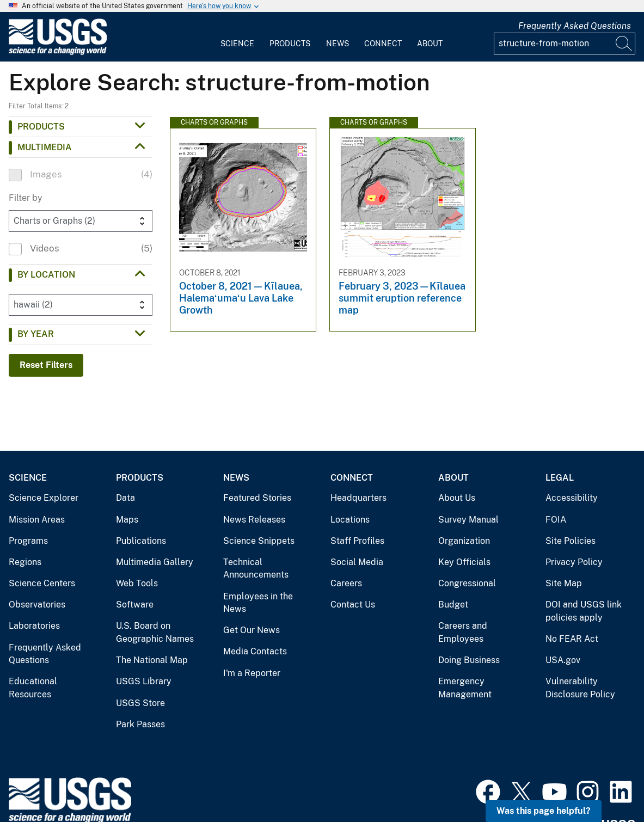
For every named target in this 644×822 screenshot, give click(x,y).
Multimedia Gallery (155, 562)
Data (125, 498)
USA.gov (563, 660)
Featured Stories (257, 498)
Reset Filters (46, 365)
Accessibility (572, 498)
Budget (453, 605)
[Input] (565, 44)
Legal (560, 478)
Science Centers (42, 583)
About (430, 44)
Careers (346, 583)
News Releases (254, 520)
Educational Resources (33, 688)
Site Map (564, 583)
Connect (383, 44)
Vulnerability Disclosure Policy (580, 688)
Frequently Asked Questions (575, 26)
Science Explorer (44, 498)
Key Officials (464, 562)
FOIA (556, 520)
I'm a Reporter (252, 673)
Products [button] (41, 127)
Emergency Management (465, 688)
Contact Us (353, 605)
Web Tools (137, 583)
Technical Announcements (256, 569)
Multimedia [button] (45, 147)
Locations (350, 520)
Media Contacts (255, 651)
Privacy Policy (574, 562)
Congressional (467, 583)
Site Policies (571, 541)
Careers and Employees (463, 632)
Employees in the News (258, 603)
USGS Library (144, 681)
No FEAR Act (572, 639)
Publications (141, 541)
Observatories (37, 605)
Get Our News (252, 630)
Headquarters (358, 498)
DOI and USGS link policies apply (584, 611)
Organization (464, 541)
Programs (28, 541)
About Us (457, 498)
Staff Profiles (357, 541)
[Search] (624, 44)
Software (135, 605)
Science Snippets (259, 541)
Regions (25, 562)
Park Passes (140, 724)
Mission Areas (37, 520)
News (338, 44)
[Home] (58, 53)
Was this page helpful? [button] (544, 811)
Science (237, 44)
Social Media (357, 562)
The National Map (152, 660)
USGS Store (140, 703)
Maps (127, 520)
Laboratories (34, 626)
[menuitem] (237, 37)
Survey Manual (468, 520)
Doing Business (469, 660)
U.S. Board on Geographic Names (155, 632)
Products (290, 44)
